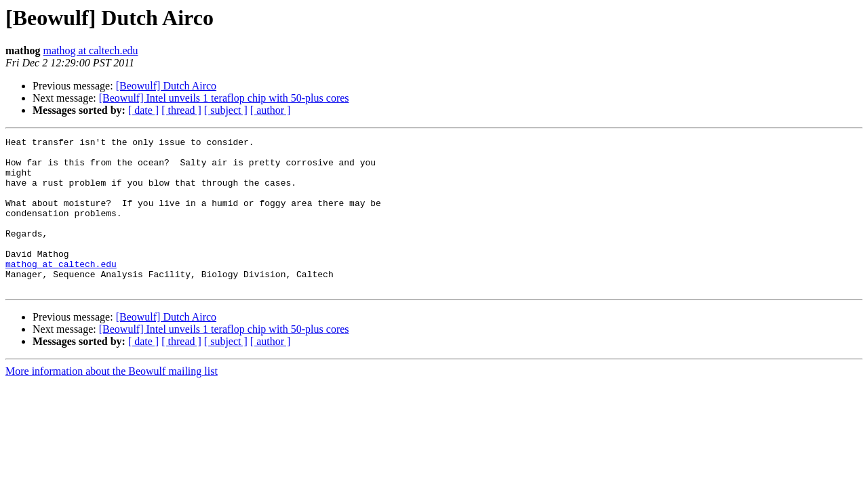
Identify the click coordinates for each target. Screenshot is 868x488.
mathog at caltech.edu (91, 50)
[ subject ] (226, 110)
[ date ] (143, 110)
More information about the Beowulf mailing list (112, 402)
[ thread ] (181, 110)
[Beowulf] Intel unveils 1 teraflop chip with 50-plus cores (224, 98)
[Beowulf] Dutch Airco (166, 86)
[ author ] (271, 110)
